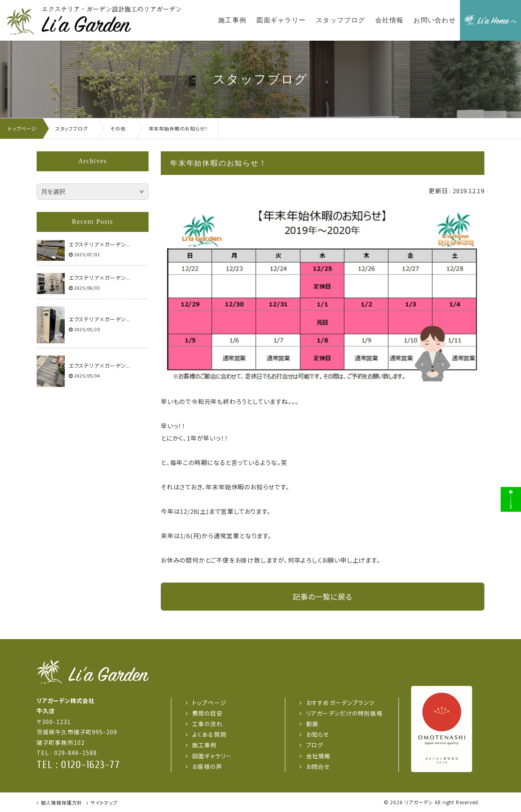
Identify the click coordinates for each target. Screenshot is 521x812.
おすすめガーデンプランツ (340, 703)
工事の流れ (207, 724)
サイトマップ (104, 802)
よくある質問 (209, 734)
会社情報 (318, 756)
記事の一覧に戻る (322, 596)
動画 (312, 724)
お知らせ (317, 734)
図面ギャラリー (212, 756)
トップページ (209, 703)
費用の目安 (207, 713)
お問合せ (318, 766)
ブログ (315, 745)
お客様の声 (207, 766)
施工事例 (204, 745)
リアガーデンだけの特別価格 (344, 713)
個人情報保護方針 (61, 802)
